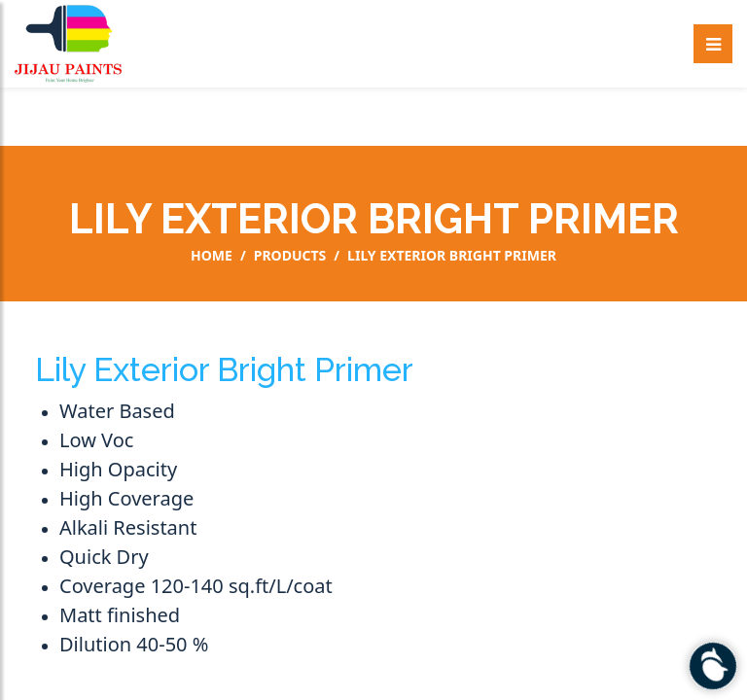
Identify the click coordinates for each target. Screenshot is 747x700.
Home (212, 256)
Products (290, 256)
